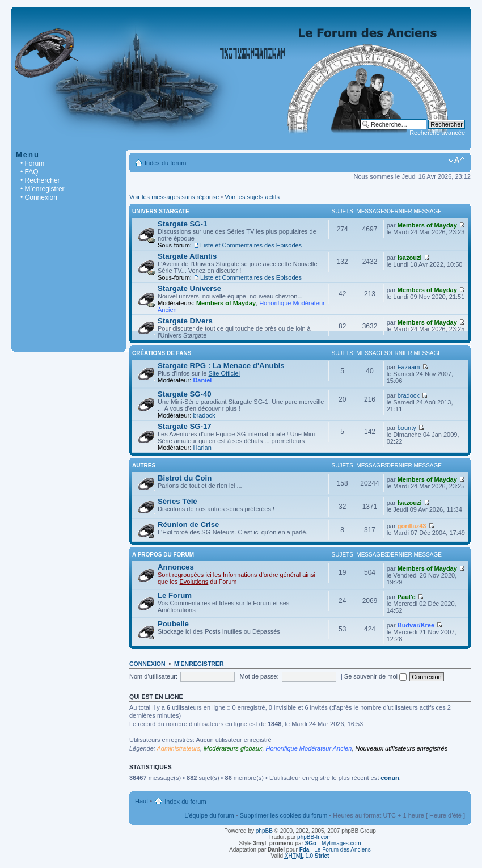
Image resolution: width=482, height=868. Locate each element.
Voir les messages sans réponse (174, 197)
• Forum (32, 163)
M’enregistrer (199, 664)
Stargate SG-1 (182, 224)
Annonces (176, 567)
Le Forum (175, 595)
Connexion (147, 664)
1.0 (307, 856)
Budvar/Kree (416, 625)
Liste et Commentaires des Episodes (251, 245)
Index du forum (165, 163)
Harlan (202, 448)
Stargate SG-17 (185, 426)
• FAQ (29, 172)
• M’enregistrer (43, 189)
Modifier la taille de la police (457, 161)
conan (390, 778)
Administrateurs (179, 748)
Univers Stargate (161, 211)
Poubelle (173, 624)
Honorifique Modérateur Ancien (309, 748)
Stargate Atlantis (187, 256)
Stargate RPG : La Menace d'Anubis (221, 366)
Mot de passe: (259, 676)
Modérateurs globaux (233, 748)
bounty (407, 428)
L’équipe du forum (209, 815)
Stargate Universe (189, 288)
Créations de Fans (162, 353)
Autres (144, 465)
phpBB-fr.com (314, 837)
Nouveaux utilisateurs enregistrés (402, 748)
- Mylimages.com (333, 843)
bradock (204, 415)
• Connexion (39, 197)
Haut (141, 801)
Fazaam (409, 367)
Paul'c (407, 597)
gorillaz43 (412, 526)
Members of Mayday (427, 225)
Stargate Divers (185, 321)
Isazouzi (410, 258)
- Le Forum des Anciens (335, 850)
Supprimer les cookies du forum (284, 815)
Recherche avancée (437, 133)
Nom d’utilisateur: (153, 676)
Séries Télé (177, 501)
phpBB (264, 831)
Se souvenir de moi (375, 676)
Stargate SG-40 (185, 394)
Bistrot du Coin (185, 478)
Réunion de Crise (188, 524)
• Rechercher (40, 180)
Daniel (202, 380)
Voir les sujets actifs (252, 197)
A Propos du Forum (163, 555)
